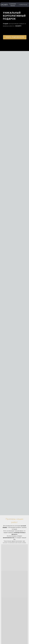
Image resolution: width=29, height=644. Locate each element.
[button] (15, 37)
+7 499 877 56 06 (23, 5)
